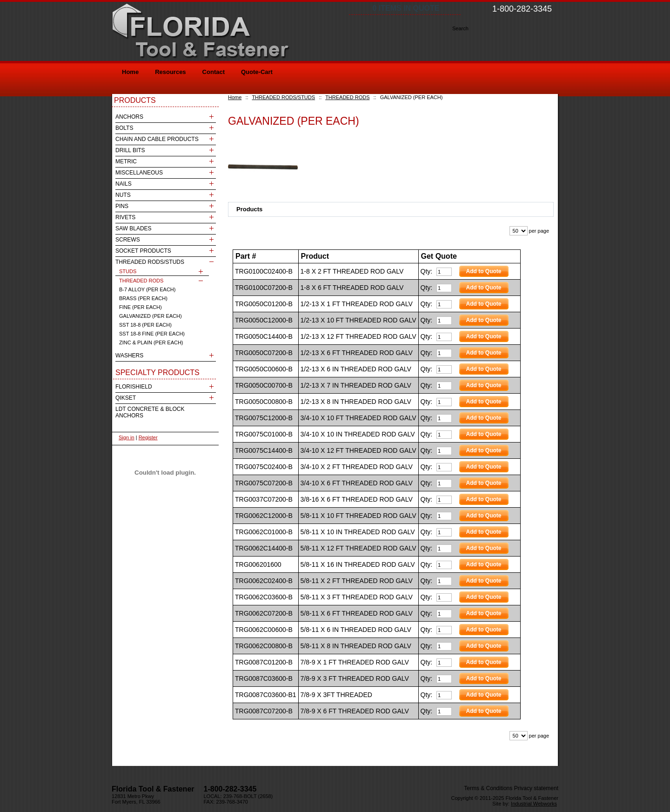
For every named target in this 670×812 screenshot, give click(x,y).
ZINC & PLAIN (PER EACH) (151, 342)
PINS (122, 206)
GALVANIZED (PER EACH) (151, 316)
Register (148, 437)
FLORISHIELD (134, 387)
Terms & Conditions (488, 788)
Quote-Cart (257, 72)
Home (235, 97)
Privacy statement (536, 788)
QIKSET (126, 398)
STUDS (128, 271)
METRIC (126, 161)
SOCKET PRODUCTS (143, 251)
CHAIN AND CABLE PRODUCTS (157, 139)
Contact (214, 72)
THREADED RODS (347, 97)
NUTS (123, 195)
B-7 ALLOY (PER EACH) (147, 289)
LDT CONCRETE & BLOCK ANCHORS (150, 412)
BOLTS (124, 128)
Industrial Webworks (534, 804)
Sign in (127, 437)
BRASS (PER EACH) (143, 298)
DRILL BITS (130, 150)
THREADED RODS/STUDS (283, 97)
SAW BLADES (134, 228)
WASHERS (129, 356)
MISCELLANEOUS (139, 173)
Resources (170, 72)
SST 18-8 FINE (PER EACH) (152, 334)
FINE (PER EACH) (141, 307)
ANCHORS (129, 117)
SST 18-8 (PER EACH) (145, 325)
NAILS (124, 184)
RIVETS (125, 217)
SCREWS (128, 240)
